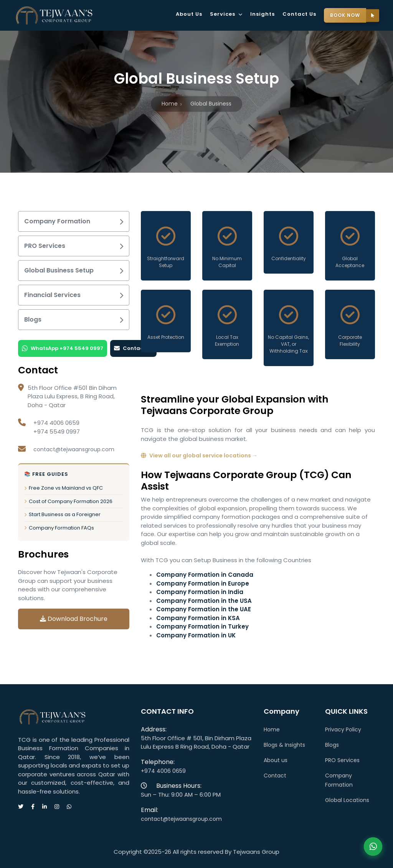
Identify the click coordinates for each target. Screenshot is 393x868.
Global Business (211, 104)
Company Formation (74, 221)
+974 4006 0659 (163, 771)
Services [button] (226, 14)
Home (170, 104)
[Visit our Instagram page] (61, 807)
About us (276, 760)
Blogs (74, 319)
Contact (275, 776)
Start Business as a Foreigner (62, 514)
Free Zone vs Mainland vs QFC (64, 488)
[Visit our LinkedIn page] (48, 807)
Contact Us (299, 14)
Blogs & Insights (284, 745)
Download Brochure (74, 619)
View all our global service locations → (199, 455)
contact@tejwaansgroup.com (74, 449)
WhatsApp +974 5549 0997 (63, 348)
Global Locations (347, 800)
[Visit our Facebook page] (37, 807)
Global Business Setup (74, 270)
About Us (189, 14)
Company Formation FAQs (59, 528)
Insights (263, 14)
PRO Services (74, 246)
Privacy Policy (343, 729)
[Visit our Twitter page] (25, 807)
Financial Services (74, 295)
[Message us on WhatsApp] (73, 807)
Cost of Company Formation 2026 (68, 501)
